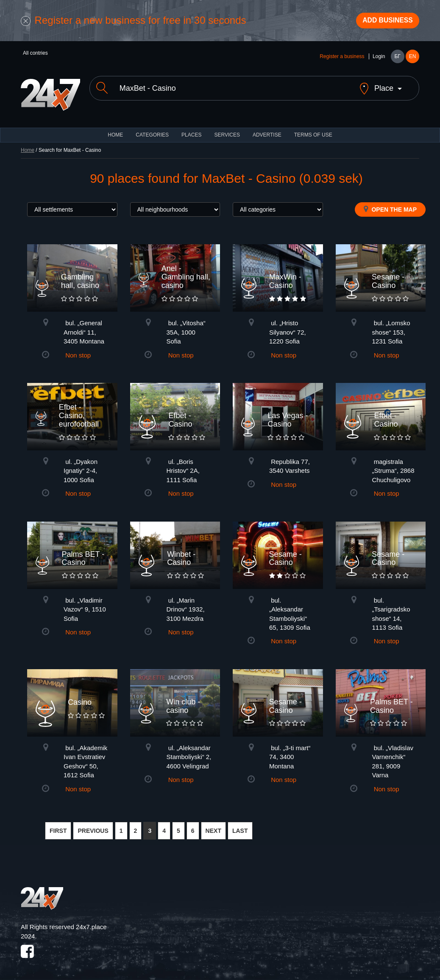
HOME (115, 131)
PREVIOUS (93, 827)
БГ (397, 60)
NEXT (213, 827)
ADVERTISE (267, 131)
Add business (382, 22)
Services (227, 131)
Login (379, 60)
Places (191, 131)
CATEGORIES (152, 131)
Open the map (390, 206)
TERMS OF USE (313, 131)
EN (413, 60)
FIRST (58, 827)
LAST (240, 827)
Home (28, 147)
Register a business (342, 60)
